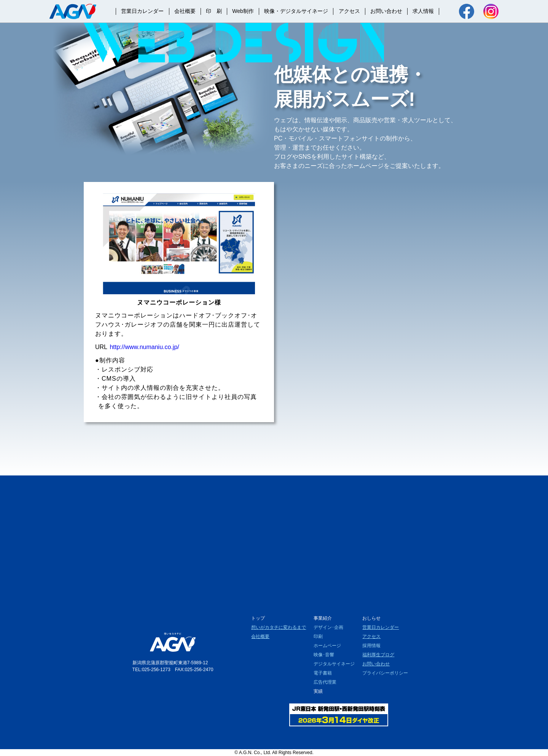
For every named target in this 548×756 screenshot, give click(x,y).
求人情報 (423, 11)
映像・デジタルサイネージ (296, 11)
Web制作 (243, 11)
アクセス (349, 11)
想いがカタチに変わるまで (279, 627)
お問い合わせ (386, 11)
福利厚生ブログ (378, 655)
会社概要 (185, 11)
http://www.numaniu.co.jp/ (144, 347)
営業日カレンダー (142, 11)
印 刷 (214, 11)
